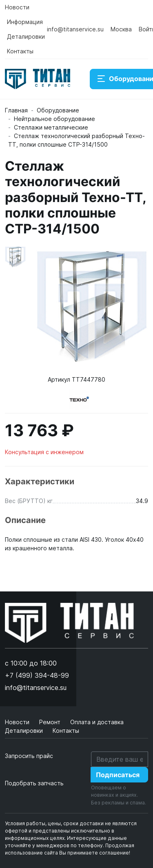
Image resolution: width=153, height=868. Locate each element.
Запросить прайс (29, 756)
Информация (25, 22)
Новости (17, 7)
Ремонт (51, 722)
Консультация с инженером (44, 452)
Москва (121, 29)
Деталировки (26, 36)
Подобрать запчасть (34, 783)
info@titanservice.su (75, 29)
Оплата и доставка (97, 722)
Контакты (20, 51)
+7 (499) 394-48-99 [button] (37, 675)
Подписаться (118, 775)
